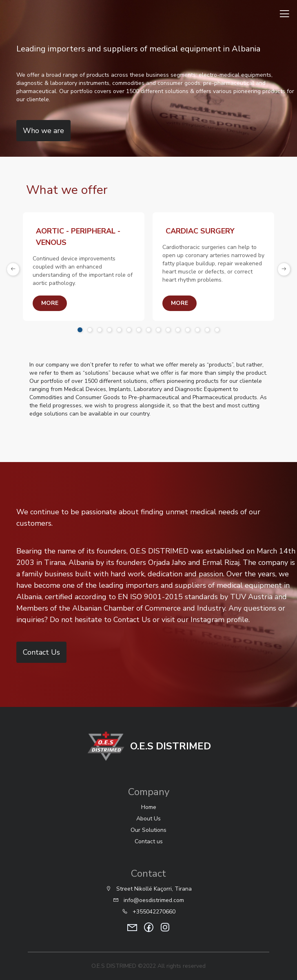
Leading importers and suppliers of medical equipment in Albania (138, 49)
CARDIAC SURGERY (200, 231)
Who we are (43, 131)
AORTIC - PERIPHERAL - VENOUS (78, 237)
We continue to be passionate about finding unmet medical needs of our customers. (136, 518)
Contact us (149, 841)
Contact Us (39, 652)
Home (149, 807)
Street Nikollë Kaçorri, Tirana (149, 889)
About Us (148, 819)
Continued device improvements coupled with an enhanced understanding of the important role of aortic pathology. (83, 271)
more (50, 303)
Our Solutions (148, 830)
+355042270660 (149, 912)
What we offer (67, 190)
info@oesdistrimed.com (148, 900)
